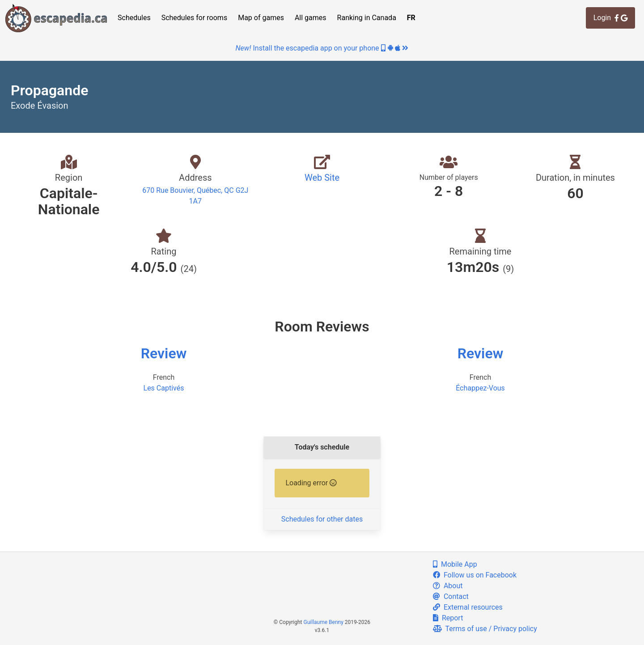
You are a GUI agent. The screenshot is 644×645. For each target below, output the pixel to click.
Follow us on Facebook (475, 575)
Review (164, 353)
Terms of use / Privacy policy (485, 629)
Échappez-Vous (480, 388)
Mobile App (455, 564)
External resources (468, 607)
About (448, 586)
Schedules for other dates (322, 519)
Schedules (134, 18)
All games (311, 18)
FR (411, 18)
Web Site (322, 178)
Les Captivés (164, 388)
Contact (451, 596)
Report (448, 618)
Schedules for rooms (195, 18)
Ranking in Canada (367, 18)
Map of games (261, 18)
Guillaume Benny (324, 622)
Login (610, 18)
